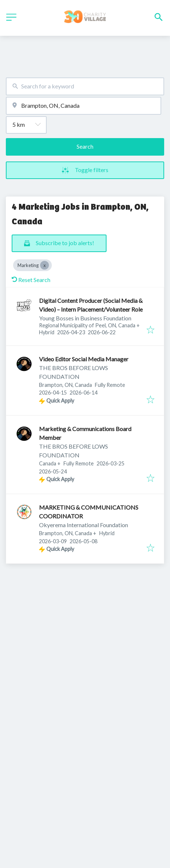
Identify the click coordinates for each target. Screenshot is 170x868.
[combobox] (85, 86)
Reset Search (31, 280)
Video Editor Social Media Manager (84, 359)
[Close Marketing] (45, 265)
